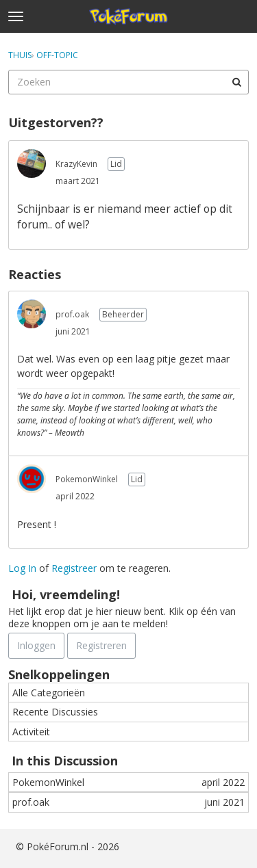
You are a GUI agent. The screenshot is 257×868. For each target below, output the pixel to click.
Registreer (74, 568)
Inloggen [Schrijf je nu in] (36, 645)
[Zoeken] (236, 82)
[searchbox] (128, 82)
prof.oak (72, 314)
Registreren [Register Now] (101, 645)
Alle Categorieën (49, 693)
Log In (22, 568)
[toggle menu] (16, 16)
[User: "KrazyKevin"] (32, 163)
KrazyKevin (76, 164)
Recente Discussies (55, 712)
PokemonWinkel (87, 479)
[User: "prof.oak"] (32, 314)
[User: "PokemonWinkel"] (32, 479)
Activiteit (31, 732)
